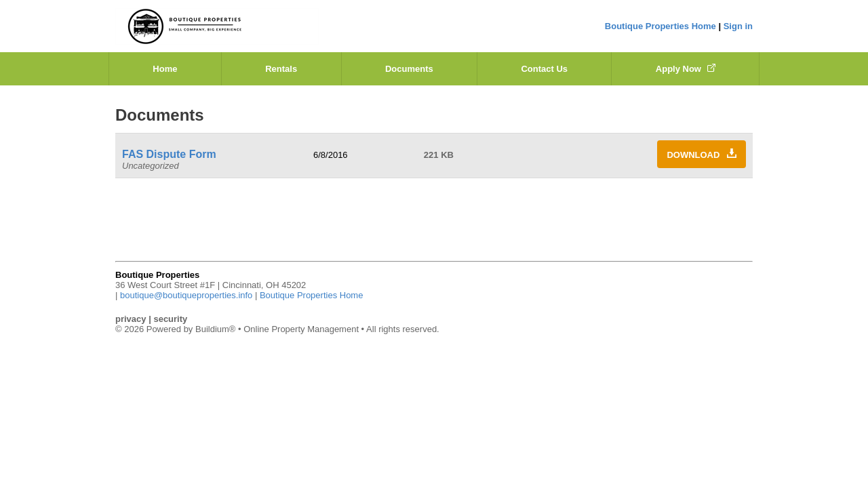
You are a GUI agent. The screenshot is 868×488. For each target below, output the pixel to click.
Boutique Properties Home (660, 26)
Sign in (738, 26)
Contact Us (544, 69)
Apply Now (686, 69)
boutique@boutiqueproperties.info (186, 295)
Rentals (281, 69)
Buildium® (215, 329)
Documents (409, 69)
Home (165, 69)
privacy (131, 319)
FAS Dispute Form (169, 154)
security (170, 319)
